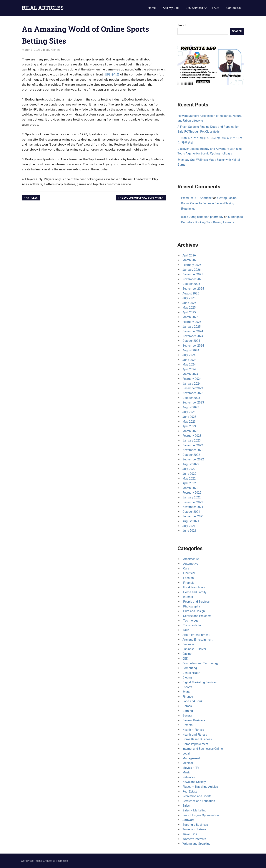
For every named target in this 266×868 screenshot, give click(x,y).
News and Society (194, 782)
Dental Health (191, 673)
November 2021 (193, 507)
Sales (186, 806)
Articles (32, 198)
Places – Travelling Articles (200, 787)
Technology (190, 621)
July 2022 (189, 469)
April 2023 (189, 426)
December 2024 (193, 331)
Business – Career (194, 649)
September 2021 (193, 516)
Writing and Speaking (196, 844)
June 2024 (189, 360)
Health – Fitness (193, 730)
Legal (186, 753)
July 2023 (189, 412)
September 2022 (193, 459)
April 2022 (189, 483)
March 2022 (190, 488)
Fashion (188, 578)
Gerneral (188, 725)
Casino (187, 654)
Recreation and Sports (197, 796)
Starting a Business (195, 825)
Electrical (189, 573)
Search (182, 25)
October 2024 (191, 341)
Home (152, 8)
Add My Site (171, 8)
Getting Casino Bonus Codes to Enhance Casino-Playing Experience (209, 203)
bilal (46, 50)
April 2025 (189, 312)
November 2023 (193, 393)
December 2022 (193, 445)
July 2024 (189, 355)
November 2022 (193, 450)
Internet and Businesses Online (203, 749)
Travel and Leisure (194, 829)
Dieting (187, 677)
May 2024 (189, 364)
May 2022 (189, 479)
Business (188, 644)
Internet (188, 597)
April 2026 (189, 255)
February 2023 (192, 436)
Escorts (187, 687)
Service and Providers (197, 616)
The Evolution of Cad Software (140, 198)
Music (186, 772)
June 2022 (189, 474)
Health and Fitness (195, 735)
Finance (188, 697)
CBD (185, 659)
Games (187, 706)
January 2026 (192, 270)
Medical (188, 763)
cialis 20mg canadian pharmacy (202, 217)
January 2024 (192, 384)
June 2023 (189, 417)
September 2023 (193, 402)
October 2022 (191, 455)
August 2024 (191, 350)
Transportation (192, 625)
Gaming (188, 711)
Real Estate (190, 792)
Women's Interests (194, 839)
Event (186, 692)
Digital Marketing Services (199, 682)
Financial (189, 583)
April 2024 (189, 369)
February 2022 (192, 493)
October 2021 (191, 512)
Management (191, 758)
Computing (190, 668)
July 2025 (189, 298)
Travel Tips (190, 834)
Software (188, 820)
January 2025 (192, 327)
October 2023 (191, 398)
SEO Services (196, 8)
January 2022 (192, 497)
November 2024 (193, 336)
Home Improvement (195, 744)
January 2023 (192, 440)
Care (186, 568)
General (56, 50)
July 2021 (189, 526)
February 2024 (192, 379)
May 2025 (189, 308)
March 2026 (190, 260)
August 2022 (191, 464)
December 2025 (193, 274)
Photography (191, 606)
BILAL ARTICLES (43, 8)
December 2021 (193, 502)
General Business (194, 720)
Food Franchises (194, 587)
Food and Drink (192, 701)
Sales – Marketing (194, 810)
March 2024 (190, 374)
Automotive (190, 564)
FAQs (216, 8)
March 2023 (190, 431)
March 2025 (190, 317)
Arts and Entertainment (197, 640)
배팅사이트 (112, 74)
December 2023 (193, 388)
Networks (189, 777)
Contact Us (233, 8)
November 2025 (193, 279)
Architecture (191, 559)
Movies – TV (191, 768)
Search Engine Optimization (201, 815)
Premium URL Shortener (197, 198)
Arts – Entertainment (196, 635)
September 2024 (193, 346)
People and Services (196, 602)
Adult (186, 630)
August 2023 (191, 407)
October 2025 (191, 284)
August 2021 (191, 521)
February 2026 (192, 265)
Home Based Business (197, 739)
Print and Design (194, 611)
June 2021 (189, 531)
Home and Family (194, 592)
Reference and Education (199, 801)
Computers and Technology (200, 663)
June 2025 (189, 303)
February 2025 (192, 322)
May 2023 (189, 422)
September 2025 (193, 289)
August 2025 (191, 293)
